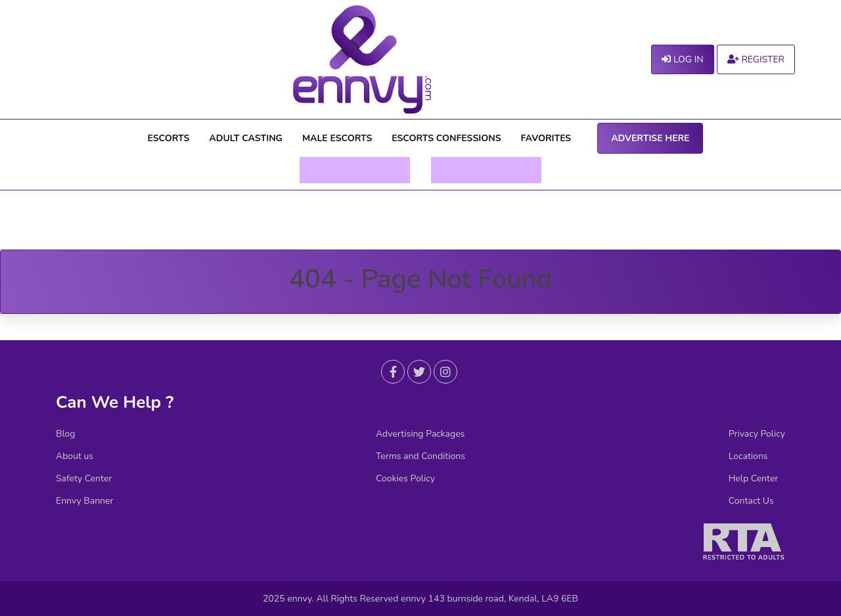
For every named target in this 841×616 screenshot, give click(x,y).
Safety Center (84, 479)
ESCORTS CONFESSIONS (446, 138)
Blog (66, 434)
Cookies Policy (405, 479)
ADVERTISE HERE (650, 138)
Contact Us (751, 501)
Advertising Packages (420, 434)
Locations (748, 456)
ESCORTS (169, 138)
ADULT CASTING (246, 138)
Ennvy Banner (85, 501)
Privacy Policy (757, 434)
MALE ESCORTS (337, 138)
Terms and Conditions (420, 456)
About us (75, 456)
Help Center (754, 479)
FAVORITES (546, 138)
